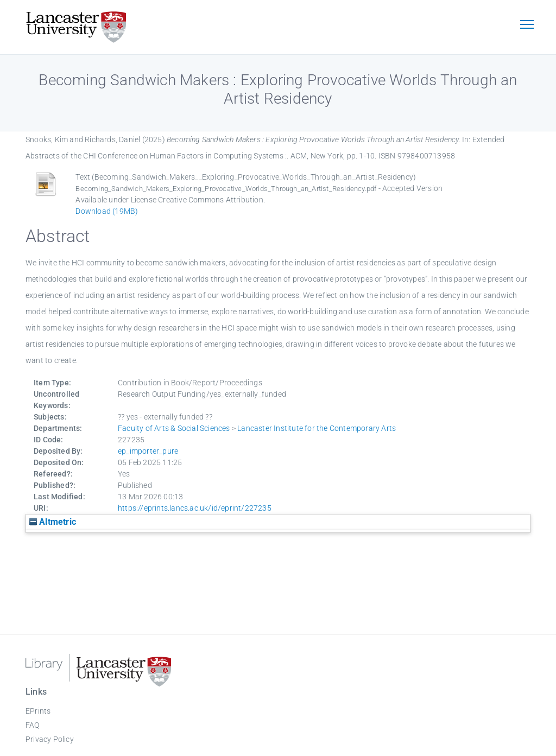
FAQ (33, 725)
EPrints (38, 711)
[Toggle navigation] (527, 26)
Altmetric (53, 522)
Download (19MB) (107, 211)
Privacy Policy (50, 739)
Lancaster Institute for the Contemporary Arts (317, 428)
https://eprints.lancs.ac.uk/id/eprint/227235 (195, 508)
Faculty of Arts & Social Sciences (174, 428)
